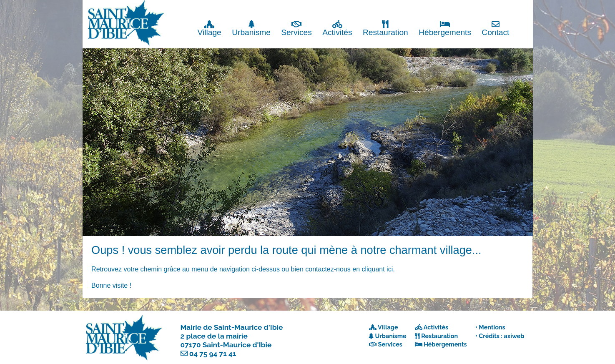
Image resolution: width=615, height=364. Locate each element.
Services (296, 28)
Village (210, 28)
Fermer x (516, 7)
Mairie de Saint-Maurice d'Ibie (232, 327)
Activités (337, 28)
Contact (495, 28)
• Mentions (490, 327)
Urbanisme (251, 28)
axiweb (514, 336)
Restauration (385, 28)
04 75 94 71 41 (213, 354)
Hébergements (445, 28)
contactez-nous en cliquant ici (349, 269)
